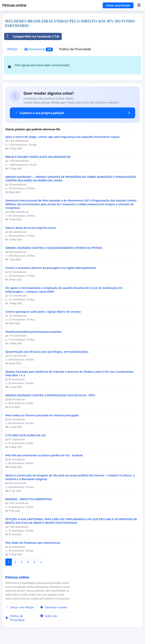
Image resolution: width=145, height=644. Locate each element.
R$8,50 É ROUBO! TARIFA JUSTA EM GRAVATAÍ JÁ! (38, 157)
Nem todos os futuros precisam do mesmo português (42, 415)
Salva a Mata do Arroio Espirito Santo (31, 228)
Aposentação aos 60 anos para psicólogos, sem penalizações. (47, 352)
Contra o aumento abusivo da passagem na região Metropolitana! (51, 268)
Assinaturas (39, 49)
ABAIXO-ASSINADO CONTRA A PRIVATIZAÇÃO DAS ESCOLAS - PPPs (50, 395)
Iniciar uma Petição (118, 5)
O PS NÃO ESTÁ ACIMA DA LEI (25, 435)
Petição (13, 49)
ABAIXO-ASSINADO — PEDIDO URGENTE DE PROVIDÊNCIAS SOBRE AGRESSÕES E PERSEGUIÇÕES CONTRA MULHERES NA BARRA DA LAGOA (71, 179)
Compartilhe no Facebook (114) (32, 36)
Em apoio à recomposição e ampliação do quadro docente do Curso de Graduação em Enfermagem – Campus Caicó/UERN (64, 290)
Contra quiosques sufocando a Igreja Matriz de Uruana (43, 312)
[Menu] (139, 5)
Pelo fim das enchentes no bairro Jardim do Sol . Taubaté (44, 455)
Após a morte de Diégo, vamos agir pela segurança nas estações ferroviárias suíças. (63, 137)
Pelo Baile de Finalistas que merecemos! (33, 543)
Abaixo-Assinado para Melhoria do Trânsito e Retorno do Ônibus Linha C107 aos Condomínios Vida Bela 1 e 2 (69, 374)
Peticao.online (14, 5)
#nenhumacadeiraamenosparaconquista (33, 332)
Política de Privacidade (75, 49)
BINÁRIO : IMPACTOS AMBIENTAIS (29, 499)
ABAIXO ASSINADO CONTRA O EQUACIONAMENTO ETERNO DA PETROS (54, 248)
